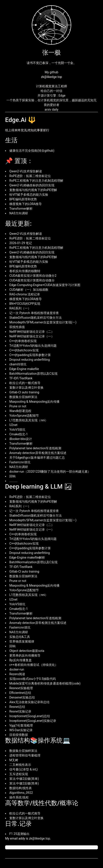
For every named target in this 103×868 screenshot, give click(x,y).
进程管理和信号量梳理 (25, 755)
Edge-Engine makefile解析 (27, 557)
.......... (13, 481)
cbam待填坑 (18, 364)
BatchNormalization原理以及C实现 (33, 374)
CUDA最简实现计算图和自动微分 (32, 280)
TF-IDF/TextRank (21, 378)
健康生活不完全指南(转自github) (32, 151)
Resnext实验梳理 (21, 688)
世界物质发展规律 (22, 641)
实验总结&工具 (20, 637)
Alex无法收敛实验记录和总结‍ (29, 702)
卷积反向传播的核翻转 (25, 271)
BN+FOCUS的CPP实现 (25, 304)
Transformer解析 (21, 209)
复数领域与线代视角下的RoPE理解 (33, 190)
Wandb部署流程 (20, 411)
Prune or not (18, 406)
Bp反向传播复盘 (21, 660)
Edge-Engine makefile (24, 369)
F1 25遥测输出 (19, 834)
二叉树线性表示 (20, 765)
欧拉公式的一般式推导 (25, 383)
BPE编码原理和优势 (23, 199)
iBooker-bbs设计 (21, 439)
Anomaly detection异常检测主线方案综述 (38, 453)
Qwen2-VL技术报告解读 (26, 171)
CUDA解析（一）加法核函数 (29, 290)
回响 (12, 476)
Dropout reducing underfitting (30, 360)
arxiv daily (51, 109)
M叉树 (14, 760)
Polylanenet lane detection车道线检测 (35, 448)
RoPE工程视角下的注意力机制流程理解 (36, 181)
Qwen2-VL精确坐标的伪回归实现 (32, 185)
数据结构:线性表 (21, 788)
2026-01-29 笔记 (21, 243)
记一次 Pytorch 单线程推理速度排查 (34, 313)
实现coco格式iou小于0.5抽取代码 (33, 679)
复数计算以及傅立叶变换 (26, 388)
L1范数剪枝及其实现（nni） (29, 420)
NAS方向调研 (19, 213)
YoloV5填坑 (17, 430)
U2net (13, 425)
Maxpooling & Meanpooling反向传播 (34, 402)
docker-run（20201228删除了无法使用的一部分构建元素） (50, 472)
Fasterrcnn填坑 (20, 462)
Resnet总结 (17, 707)
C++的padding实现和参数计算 (30, 355)
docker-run (17, 669)
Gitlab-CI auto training (24, 392)
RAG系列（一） (20, 308)
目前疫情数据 (19, 735)
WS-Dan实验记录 (21, 730)
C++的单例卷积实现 (23, 341)
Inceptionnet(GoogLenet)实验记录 (33, 721)
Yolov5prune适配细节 (24, 416)
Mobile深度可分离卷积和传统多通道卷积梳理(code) (45, 683)
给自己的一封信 (51, 91)
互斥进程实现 (19, 774)
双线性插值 (17, 327)
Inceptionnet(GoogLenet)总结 (30, 716)
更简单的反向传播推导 (25, 655)
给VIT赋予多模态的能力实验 (29, 195)
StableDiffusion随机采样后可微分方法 (36, 318)
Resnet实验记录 (20, 711)
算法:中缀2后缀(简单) (24, 779)
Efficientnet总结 (20, 693)
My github (51, 72)
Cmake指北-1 (19, 434)
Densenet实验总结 (22, 697)
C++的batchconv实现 (24, 350)
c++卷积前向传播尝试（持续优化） (34, 665)
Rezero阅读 (17, 674)
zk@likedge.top (40, 838)
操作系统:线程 (19, 797)
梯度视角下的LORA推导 (26, 204)
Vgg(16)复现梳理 (21, 725)
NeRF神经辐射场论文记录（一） (32, 336)
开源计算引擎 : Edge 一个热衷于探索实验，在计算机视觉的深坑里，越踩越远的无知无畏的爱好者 (51, 100)
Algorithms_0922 (21, 793)
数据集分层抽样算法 (23, 397)
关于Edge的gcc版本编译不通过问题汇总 (37, 458)
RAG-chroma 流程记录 (25, 294)
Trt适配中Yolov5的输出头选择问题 (33, 346)
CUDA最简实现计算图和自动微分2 (33, 276)
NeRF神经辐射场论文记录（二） (32, 332)
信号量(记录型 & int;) (24, 769)
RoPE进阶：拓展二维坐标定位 (30, 176)
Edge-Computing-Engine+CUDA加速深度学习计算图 (45, 285)
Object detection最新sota (27, 651)
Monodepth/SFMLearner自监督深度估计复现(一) (43, 322)
